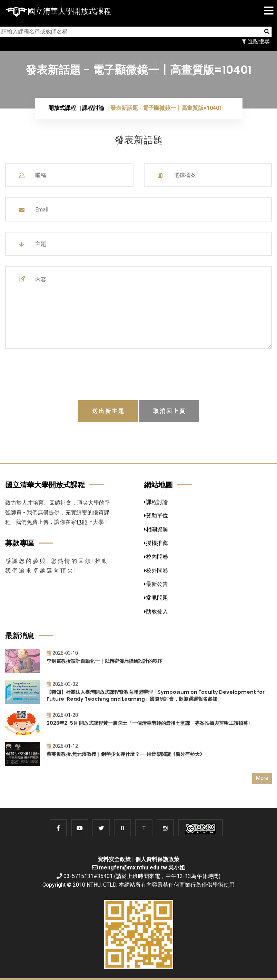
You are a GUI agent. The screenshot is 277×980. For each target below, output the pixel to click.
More (262, 778)
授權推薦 (156, 543)
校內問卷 (156, 557)
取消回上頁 (170, 411)
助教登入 (156, 612)
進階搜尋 (256, 42)
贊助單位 (156, 515)
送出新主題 (108, 411)
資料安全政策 (114, 859)
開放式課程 (62, 108)
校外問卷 (156, 571)
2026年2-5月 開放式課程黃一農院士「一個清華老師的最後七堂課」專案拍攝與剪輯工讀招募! (148, 723)
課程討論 (93, 108)
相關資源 (156, 529)
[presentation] (139, 375)
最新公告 (156, 584)
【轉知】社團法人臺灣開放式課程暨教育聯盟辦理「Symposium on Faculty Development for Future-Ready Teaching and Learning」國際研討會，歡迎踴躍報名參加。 (156, 696)
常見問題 (156, 598)
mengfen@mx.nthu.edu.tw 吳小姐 (142, 868)
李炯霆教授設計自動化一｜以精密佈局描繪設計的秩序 (105, 661)
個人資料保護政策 (157, 859)
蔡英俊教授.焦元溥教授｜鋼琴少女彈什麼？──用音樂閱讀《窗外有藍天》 (126, 754)
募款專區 (20, 543)
